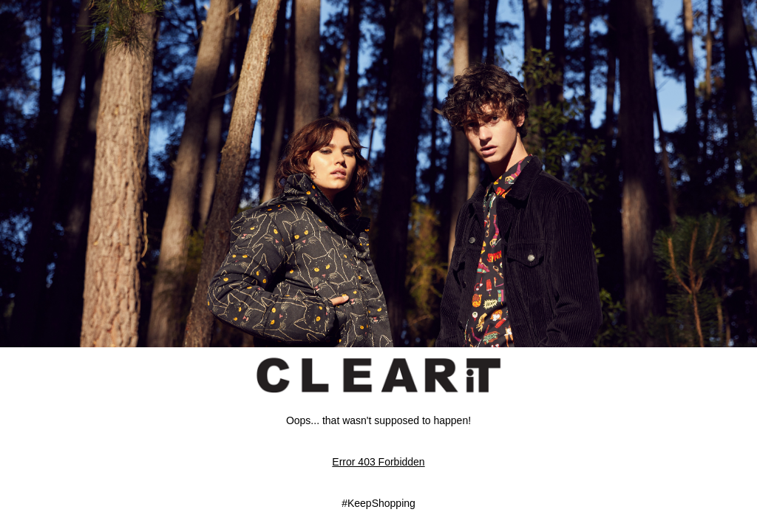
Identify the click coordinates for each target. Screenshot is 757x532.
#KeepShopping (378, 503)
